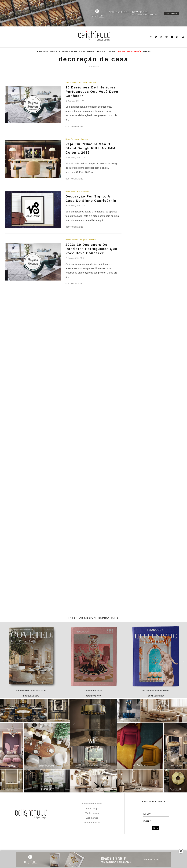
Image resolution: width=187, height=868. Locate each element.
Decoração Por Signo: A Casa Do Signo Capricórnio (91, 199)
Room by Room (125, 51)
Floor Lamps (92, 808)
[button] (183, 662)
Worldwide (49, 51)
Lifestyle (100, 51)
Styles (82, 51)
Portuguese (83, 82)
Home (39, 51)
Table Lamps (92, 813)
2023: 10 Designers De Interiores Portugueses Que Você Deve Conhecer (91, 249)
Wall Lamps (92, 818)
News (68, 139)
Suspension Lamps (92, 804)
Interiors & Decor (68, 51)
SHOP (138, 51)
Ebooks (147, 51)
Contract (112, 51)
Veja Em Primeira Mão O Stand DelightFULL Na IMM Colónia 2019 (90, 148)
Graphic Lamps (92, 822)
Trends (90, 51)
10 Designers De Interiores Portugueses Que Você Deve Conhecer (92, 92)
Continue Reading (74, 126)
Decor (68, 191)
